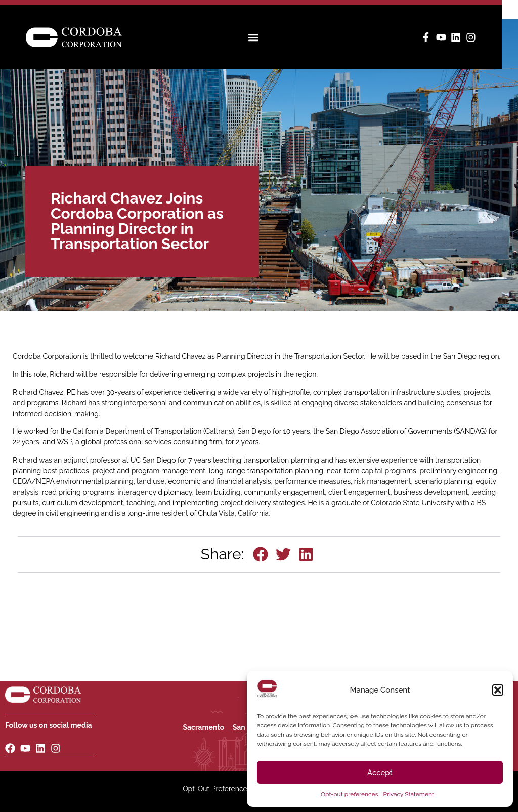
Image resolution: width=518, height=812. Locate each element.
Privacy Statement (408, 794)
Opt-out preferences (349, 794)
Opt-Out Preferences (217, 789)
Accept (380, 773)
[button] (498, 690)
